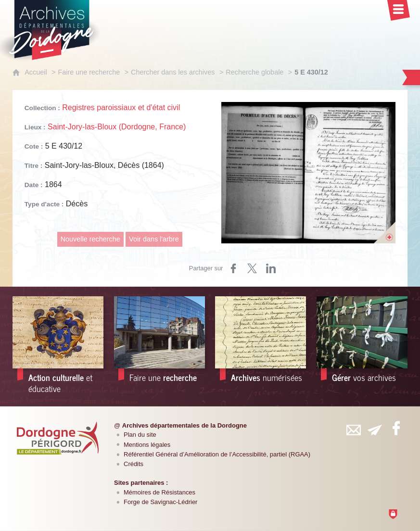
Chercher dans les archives (173, 72)
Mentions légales (147, 445)
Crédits (134, 464)
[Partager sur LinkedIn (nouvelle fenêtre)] (271, 268)
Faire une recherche (89, 72)
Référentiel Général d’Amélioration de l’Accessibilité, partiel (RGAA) (217, 454)
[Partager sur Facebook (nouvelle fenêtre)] (233, 268)
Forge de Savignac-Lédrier (160, 502)
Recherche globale (255, 72)
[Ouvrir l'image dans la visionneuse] (309, 173)
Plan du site (140, 435)
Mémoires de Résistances (159, 492)
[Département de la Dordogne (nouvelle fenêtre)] (58, 438)
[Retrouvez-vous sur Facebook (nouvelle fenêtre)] (396, 428)
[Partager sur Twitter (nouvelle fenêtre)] (252, 268)
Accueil (36, 72)
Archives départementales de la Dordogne (185, 425)
